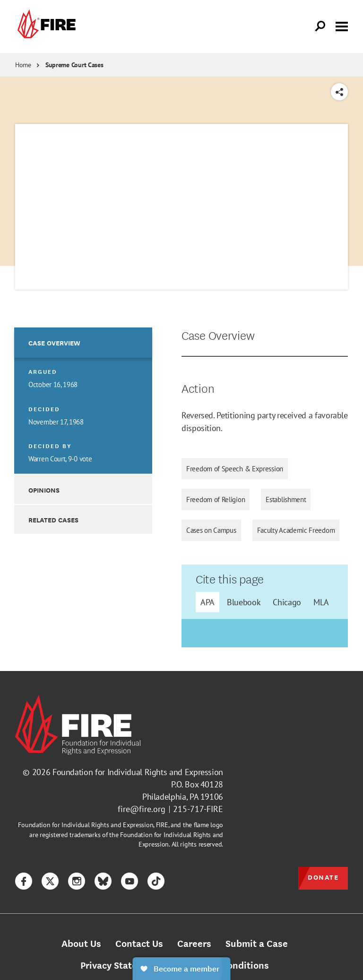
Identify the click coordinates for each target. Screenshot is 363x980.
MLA (321, 602)
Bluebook (244, 602)
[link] (45, 26)
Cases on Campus (211, 530)
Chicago (287, 602)
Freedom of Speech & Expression (235, 469)
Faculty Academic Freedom (296, 530)
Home (23, 65)
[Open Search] (320, 26)
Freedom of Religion (216, 499)
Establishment (286, 499)
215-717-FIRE (198, 809)
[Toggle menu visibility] (342, 26)
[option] (83, 401)
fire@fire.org (142, 809)
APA (207, 602)
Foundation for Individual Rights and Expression (138, 772)
